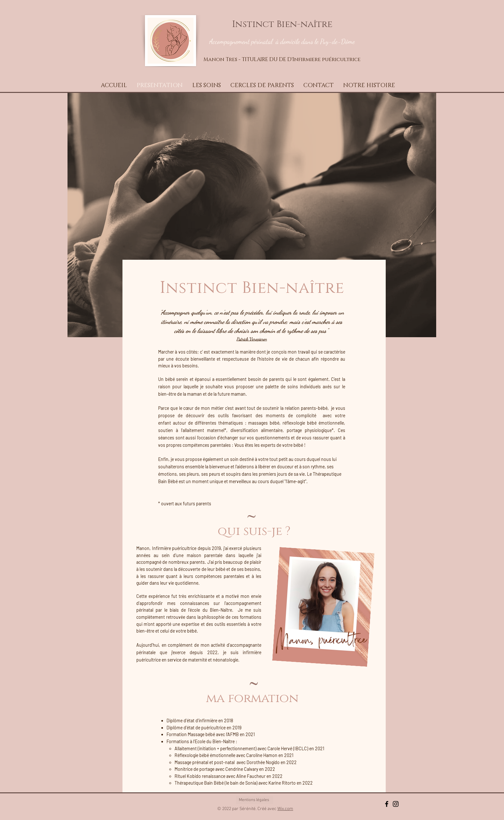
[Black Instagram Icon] (396, 804)
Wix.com (285, 809)
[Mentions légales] (255, 800)
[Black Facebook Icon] (387, 804)
